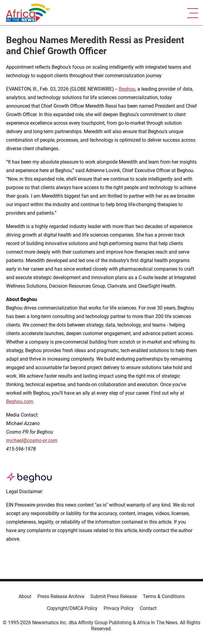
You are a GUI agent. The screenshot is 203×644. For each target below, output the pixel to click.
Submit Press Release (114, 596)
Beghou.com (20, 402)
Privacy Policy (119, 608)
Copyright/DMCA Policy (72, 608)
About (25, 596)
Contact (148, 608)
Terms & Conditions (164, 596)
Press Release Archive (61, 596)
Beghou (127, 89)
